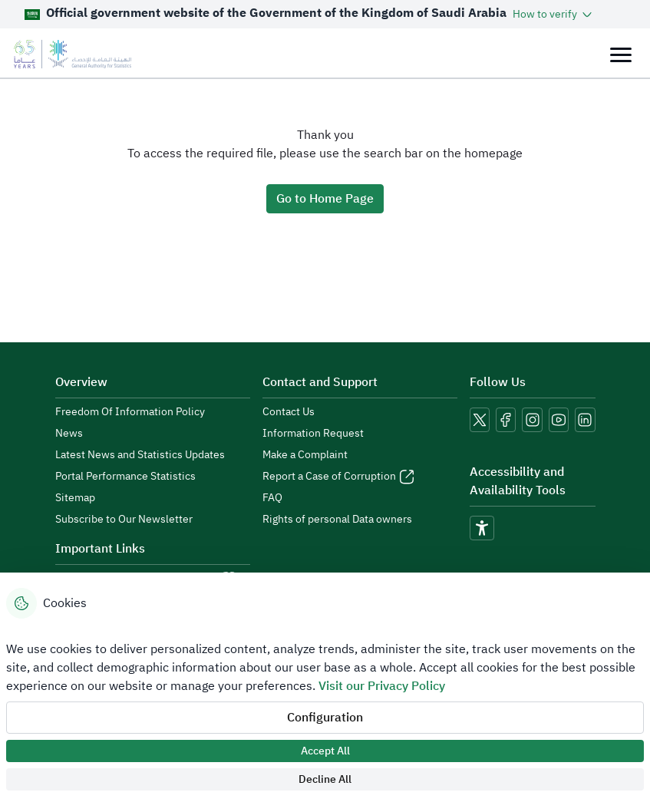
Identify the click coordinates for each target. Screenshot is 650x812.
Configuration (325, 718)
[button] (554, 14)
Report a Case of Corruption (329, 477)
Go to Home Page (325, 199)
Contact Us (289, 412)
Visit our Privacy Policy (382, 686)
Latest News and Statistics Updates (140, 455)
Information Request (313, 434)
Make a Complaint (305, 455)
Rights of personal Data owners (337, 520)
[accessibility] (482, 528)
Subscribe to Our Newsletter (124, 520)
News (69, 434)
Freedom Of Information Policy (130, 412)
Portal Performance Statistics (125, 477)
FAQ (272, 498)
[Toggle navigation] (620, 54)
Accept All (325, 751)
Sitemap (75, 498)
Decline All (325, 779)
